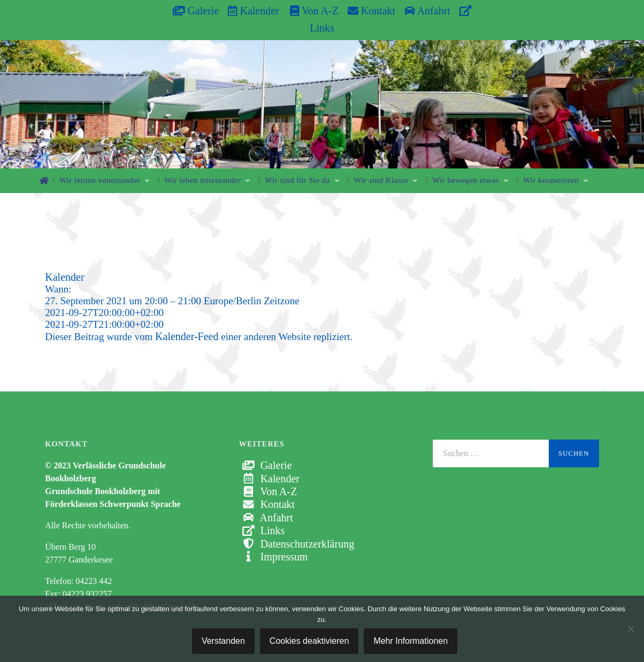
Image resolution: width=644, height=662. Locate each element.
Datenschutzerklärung (297, 544)
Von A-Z (309, 11)
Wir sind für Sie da (297, 180)
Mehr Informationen (411, 641)
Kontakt (371, 11)
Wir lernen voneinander (100, 180)
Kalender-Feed (187, 336)
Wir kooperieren (551, 180)
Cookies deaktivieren (309, 641)
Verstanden (223, 641)
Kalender (254, 11)
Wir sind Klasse (381, 180)
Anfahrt (427, 11)
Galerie (196, 11)
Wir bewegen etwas (466, 180)
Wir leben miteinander (202, 180)
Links (262, 530)
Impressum (274, 557)
